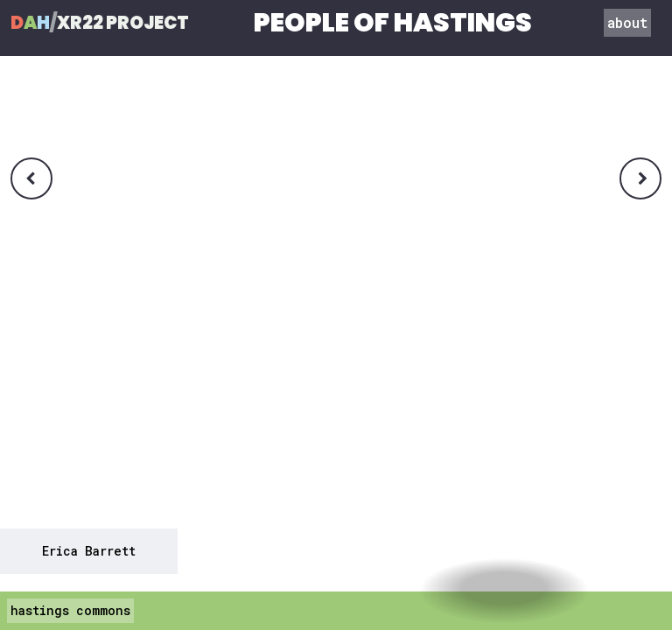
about (627, 22)
